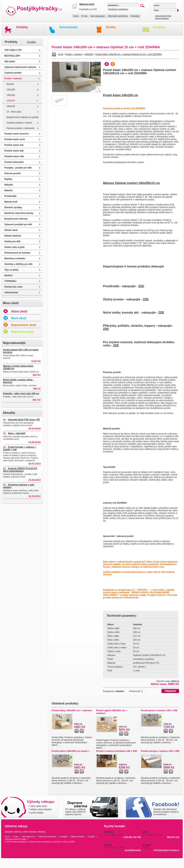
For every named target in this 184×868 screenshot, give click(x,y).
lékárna (42, 832)
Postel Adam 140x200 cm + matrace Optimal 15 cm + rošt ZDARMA (129, 54)
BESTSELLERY (12, 56)
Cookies (91, 837)
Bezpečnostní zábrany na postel (22, 117)
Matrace (9, 190)
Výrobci (31, 42)
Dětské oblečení (13, 236)
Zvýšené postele (13, 73)
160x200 (11, 101)
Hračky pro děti (12, 241)
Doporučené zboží (24, 325)
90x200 (10, 84)
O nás (84, 16)
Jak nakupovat (98, 16)
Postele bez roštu (13, 287)
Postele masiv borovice (17, 134)
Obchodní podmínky (118, 16)
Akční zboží (19, 311)
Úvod (76, 16)
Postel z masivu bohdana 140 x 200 (117, 751)
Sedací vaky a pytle (14, 247)
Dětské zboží (11, 230)
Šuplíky (8, 179)
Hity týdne (10, 61)
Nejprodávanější (22, 332)
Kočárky (22, 27)
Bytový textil (11, 202)
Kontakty (135, 16)
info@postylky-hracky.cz (166, 850)
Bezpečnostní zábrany (16, 219)
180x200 (11, 106)
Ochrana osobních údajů (15, 839)
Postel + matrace (13, 78)
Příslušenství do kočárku (17, 253)
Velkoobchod (11, 293)
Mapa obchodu (78, 837)
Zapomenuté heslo (163, 16)
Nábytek (9, 185)
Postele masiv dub (14, 151)
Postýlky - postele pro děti (18, 168)
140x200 (11, 95)
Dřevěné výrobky (13, 207)
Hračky (111, 27)
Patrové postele (13, 173)
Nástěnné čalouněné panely (19, 213)
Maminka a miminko (15, 258)
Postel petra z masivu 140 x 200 (159, 710)
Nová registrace (162, 18)
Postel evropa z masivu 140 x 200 (160, 751)
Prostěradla (10, 196)
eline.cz (66, 842)
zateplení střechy (13, 832)
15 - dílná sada (14, 112)
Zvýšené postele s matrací (19, 123)
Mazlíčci (9, 275)
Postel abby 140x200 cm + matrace (72, 710)
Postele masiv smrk (15, 139)
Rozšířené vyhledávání (118, 9)
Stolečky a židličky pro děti (18, 264)
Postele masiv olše (14, 156)
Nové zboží (19, 318)
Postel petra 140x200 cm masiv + (71, 751)
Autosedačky (69, 27)
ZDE (141, 286)
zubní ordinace (30, 832)
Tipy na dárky (11, 270)
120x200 (11, 90)
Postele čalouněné (14, 162)
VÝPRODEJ (10, 281)
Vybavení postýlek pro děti (18, 224)
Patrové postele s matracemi (21, 128)
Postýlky (159, 27)
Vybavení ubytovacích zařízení (20, 67)
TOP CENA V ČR (13, 50)
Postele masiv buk (14, 145)
